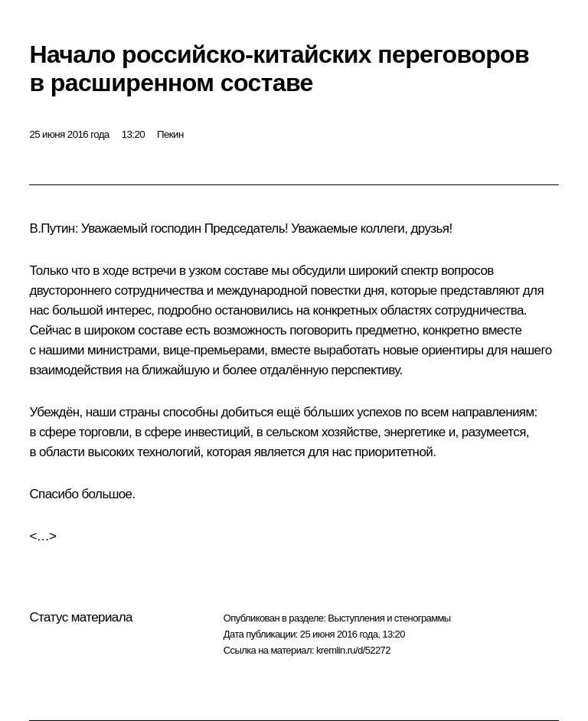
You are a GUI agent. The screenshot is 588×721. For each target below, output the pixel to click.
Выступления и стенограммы (389, 618)
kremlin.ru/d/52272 (353, 650)
